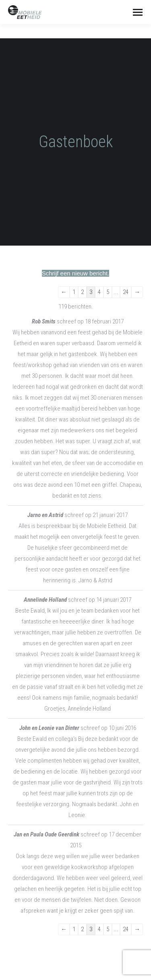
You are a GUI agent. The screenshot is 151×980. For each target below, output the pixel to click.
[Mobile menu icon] (138, 12)
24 (126, 292)
